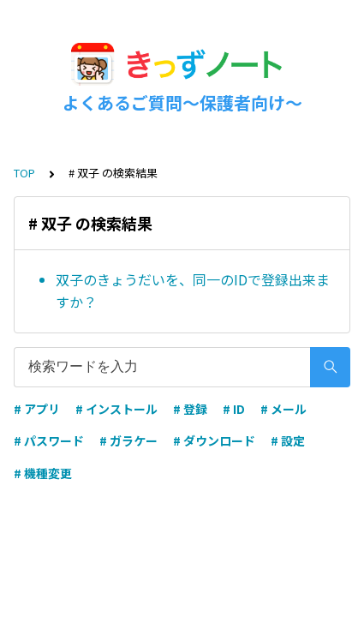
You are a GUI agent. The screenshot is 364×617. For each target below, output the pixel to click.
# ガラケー (128, 440)
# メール (283, 409)
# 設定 (288, 440)
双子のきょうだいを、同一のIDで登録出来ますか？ (193, 291)
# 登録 (190, 409)
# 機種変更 (43, 473)
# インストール (116, 409)
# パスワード (49, 440)
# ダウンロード (214, 440)
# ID (234, 409)
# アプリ (37, 409)
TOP (24, 173)
